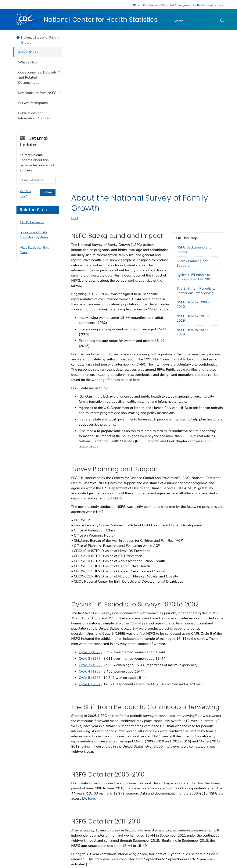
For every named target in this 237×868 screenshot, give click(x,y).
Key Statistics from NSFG (37, 93)
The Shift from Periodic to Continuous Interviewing (196, 146)
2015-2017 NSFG (93, 741)
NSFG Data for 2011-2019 (193, 174)
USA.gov (228, 860)
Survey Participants (33, 103)
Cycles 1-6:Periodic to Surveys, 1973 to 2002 (194, 132)
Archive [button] (158, 826)
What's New (28, 62)
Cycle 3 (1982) (90, 520)
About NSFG (28, 52)
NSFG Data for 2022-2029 (193, 188)
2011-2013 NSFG (93, 728)
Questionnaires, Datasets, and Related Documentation (38, 77)
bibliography (88, 302)
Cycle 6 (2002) (90, 540)
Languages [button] (123, 826)
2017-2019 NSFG (93, 747)
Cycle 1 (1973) (90, 508)
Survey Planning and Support (192, 119)
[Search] (194, 21)
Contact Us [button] (16, 826)
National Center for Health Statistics (101, 20)
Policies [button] (89, 826)
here (136, 235)
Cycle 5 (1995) (90, 533)
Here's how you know (210, 5)
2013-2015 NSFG (93, 734)
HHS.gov (214, 860)
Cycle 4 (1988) (90, 527)
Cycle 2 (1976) (90, 514)
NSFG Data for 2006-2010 (193, 160)
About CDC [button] (54, 826)
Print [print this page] (75, 74)
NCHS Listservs (32, 222)
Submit (48, 192)
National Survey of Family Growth (40, 40)
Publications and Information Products (34, 116)
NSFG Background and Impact (194, 105)
